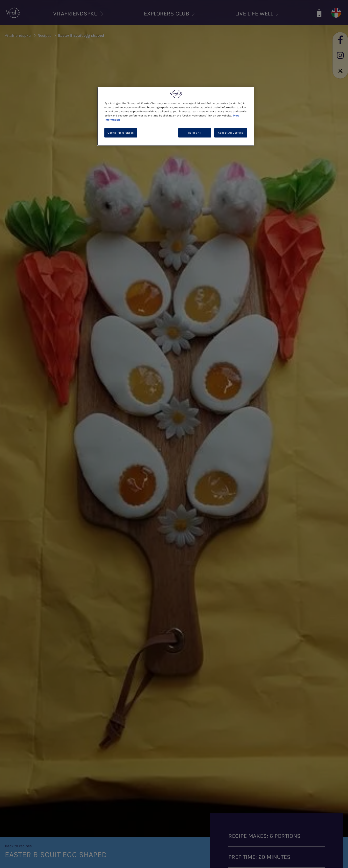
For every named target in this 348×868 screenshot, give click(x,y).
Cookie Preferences (121, 133)
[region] (176, 116)
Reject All (195, 133)
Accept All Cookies (231, 133)
